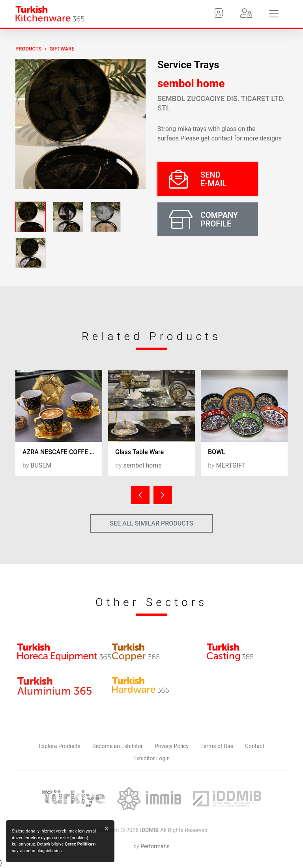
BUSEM (41, 465)
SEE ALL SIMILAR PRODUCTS (151, 523)
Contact (255, 746)
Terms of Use (217, 746)
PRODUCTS (28, 49)
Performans (155, 846)
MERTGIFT (231, 465)
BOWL (217, 452)
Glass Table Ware (139, 452)
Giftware (62, 49)
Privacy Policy (172, 746)
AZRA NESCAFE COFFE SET (62, 452)
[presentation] (140, 495)
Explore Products (60, 746)
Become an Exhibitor (118, 746)
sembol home (191, 83)
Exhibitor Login (151, 758)
